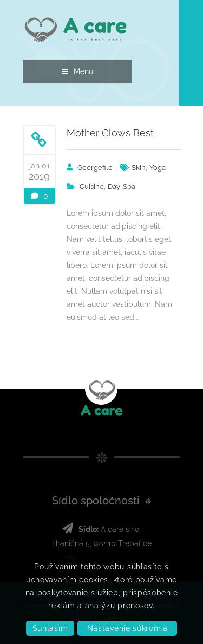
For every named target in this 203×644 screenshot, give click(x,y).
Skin (139, 167)
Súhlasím (50, 628)
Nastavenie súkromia (127, 628)
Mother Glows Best (110, 133)
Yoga (158, 167)
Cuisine (92, 186)
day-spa (122, 186)
